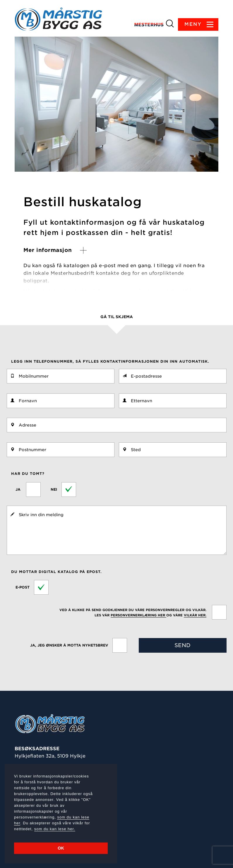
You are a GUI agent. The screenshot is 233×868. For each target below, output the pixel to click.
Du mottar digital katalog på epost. (56, 572)
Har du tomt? (28, 474)
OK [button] (61, 848)
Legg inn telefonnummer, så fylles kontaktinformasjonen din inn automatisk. (110, 361)
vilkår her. (195, 615)
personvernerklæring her (138, 615)
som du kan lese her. (55, 829)
